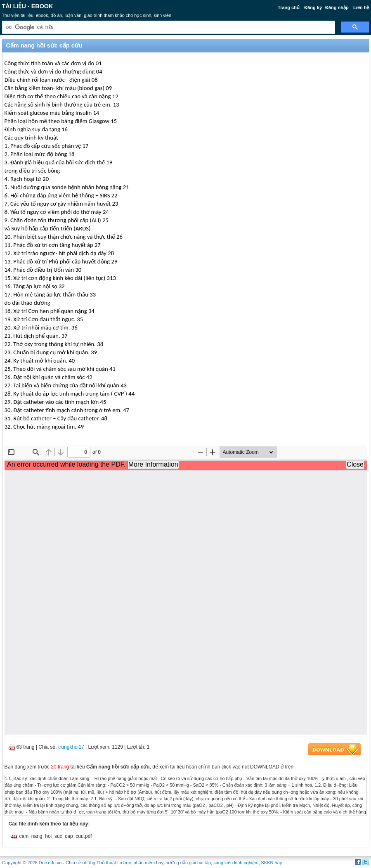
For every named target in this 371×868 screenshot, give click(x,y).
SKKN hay (272, 863)
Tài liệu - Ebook (28, 6)
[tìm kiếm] (168, 27)
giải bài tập (200, 863)
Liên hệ (361, 7)
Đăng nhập (337, 7)
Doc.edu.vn (50, 863)
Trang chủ (289, 7)
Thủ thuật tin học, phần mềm (126, 863)
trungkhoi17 (71, 747)
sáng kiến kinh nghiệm (236, 863)
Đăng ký (313, 7)
